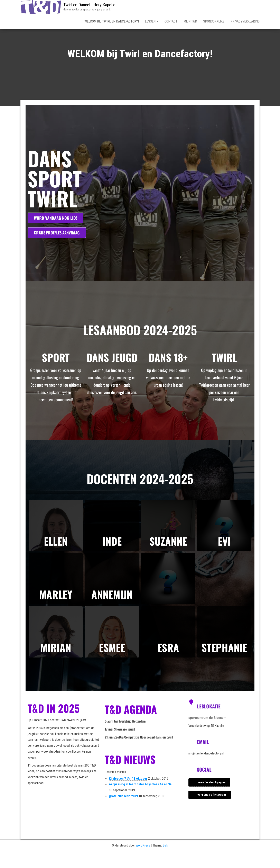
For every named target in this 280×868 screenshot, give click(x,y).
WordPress (143, 860)
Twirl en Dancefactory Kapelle (89, 5)
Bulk (165, 860)
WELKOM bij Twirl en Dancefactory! (112, 21)
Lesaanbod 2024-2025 (140, 344)
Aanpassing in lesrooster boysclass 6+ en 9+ (140, 799)
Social (204, 784)
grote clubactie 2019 (123, 810)
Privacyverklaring (245, 21)
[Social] (191, 780)
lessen (152, 21)
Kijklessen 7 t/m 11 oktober (128, 793)
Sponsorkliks (214, 21)
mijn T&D (190, 21)
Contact (171, 21)
